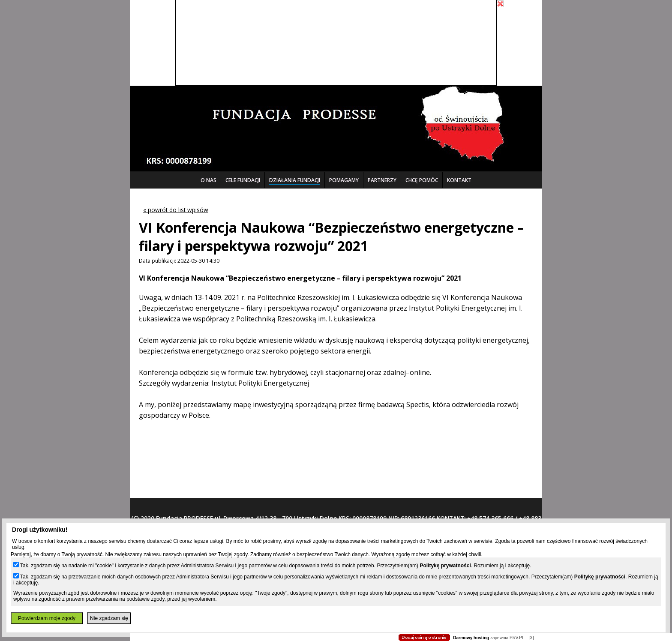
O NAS (208, 180)
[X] (531, 638)
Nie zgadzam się (109, 618)
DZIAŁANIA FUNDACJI (295, 180)
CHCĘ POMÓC (422, 180)
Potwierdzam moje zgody (47, 618)
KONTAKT (459, 180)
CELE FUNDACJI (243, 180)
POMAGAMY (344, 180)
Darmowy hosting (471, 638)
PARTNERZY (382, 180)
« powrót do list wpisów (176, 210)
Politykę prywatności (445, 566)
